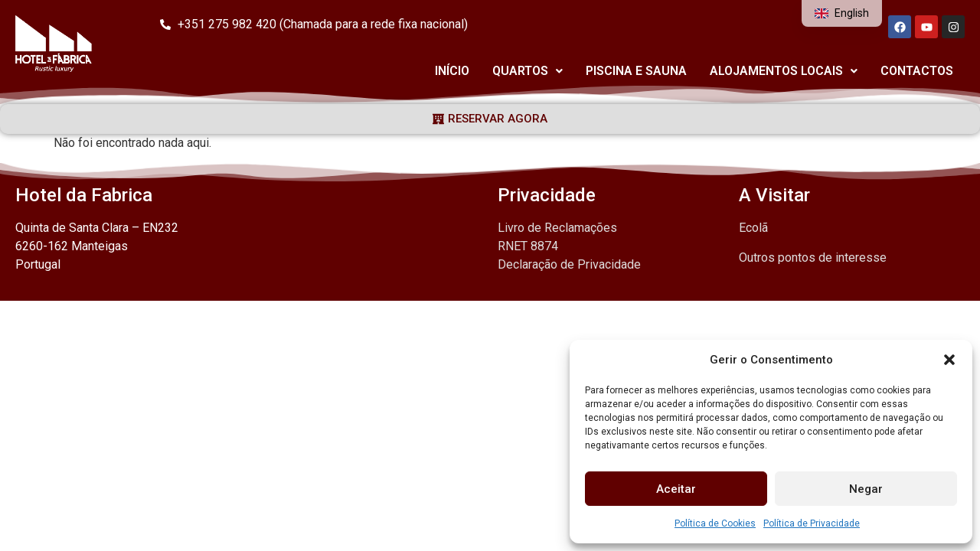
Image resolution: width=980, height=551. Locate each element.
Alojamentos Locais (784, 71)
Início (452, 71)
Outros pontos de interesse (813, 258)
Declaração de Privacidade (569, 264)
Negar (866, 489)
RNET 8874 (528, 246)
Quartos (528, 71)
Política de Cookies (715, 523)
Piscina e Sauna (636, 71)
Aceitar (676, 489)
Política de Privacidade (812, 523)
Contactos (917, 71)
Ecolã (753, 228)
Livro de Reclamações (557, 228)
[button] (949, 360)
